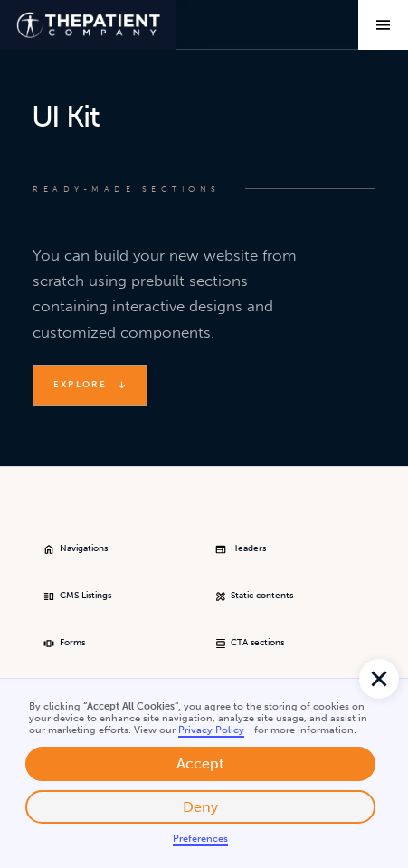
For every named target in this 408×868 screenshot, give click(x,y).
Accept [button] (200, 763)
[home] (88, 25)
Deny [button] (200, 807)
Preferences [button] (200, 839)
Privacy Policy (211, 730)
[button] (379, 679)
